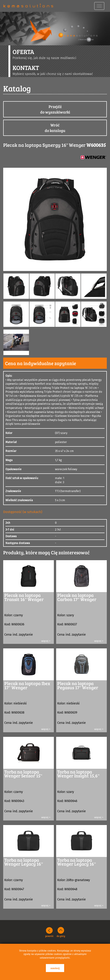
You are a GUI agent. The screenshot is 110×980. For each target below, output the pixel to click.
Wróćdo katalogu (55, 128)
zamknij (55, 968)
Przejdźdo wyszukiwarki (55, 109)
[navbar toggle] (99, 6)
